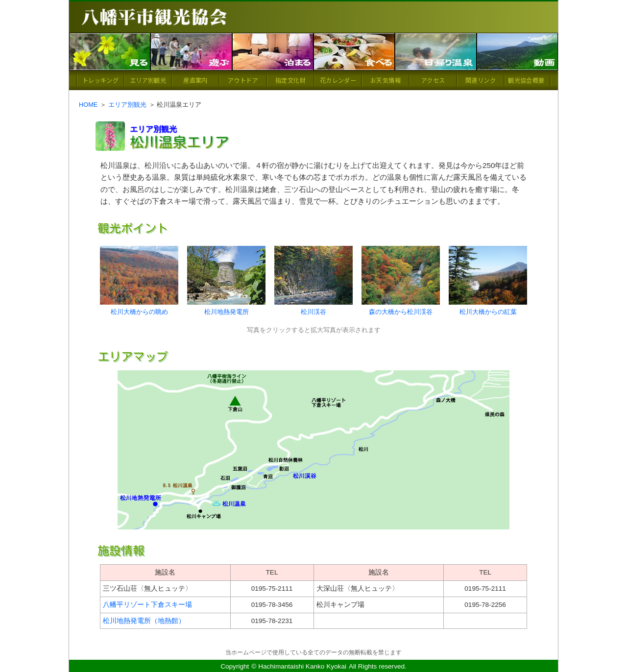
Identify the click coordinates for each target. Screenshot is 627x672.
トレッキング (100, 80)
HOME (88, 105)
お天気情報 (386, 80)
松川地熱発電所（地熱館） (144, 621)
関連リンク (481, 80)
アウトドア (243, 80)
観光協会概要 (526, 80)
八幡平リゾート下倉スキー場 (147, 605)
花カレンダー (338, 80)
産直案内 (195, 80)
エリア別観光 (148, 80)
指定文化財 (290, 80)
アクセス (433, 80)
